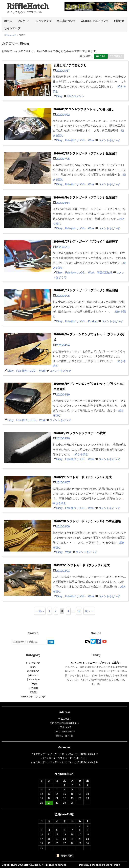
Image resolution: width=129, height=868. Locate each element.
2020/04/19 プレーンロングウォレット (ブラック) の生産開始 (89, 386)
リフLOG (33, 688)
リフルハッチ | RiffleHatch (79, 754)
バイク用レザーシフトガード (46, 754)
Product (93, 321)
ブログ (21, 21)
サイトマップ (12, 28)
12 (79, 611)
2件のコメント (76, 96)
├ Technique (33, 680)
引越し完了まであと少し (70, 65)
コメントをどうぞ (109, 140)
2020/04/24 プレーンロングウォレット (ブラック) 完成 (89, 337)
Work (91, 140)
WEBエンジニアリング (94, 21)
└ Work (33, 684)
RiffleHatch (28, 6)
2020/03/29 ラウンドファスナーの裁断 (80, 433)
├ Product (33, 675)
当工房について (66, 21)
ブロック (118, 56)
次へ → (89, 611)
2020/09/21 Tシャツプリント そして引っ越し (84, 109)
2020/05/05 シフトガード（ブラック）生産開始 (86, 290)
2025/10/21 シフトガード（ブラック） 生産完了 (96, 663)
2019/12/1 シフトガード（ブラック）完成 (81, 565)
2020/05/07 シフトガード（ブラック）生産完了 (86, 241)
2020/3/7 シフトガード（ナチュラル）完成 (82, 477)
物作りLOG (33, 671)
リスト (103, 56)
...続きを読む (80, 454)
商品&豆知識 (105, 273)
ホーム (8, 21)
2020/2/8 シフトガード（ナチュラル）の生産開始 (87, 521)
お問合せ (119, 21)
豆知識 (33, 692)
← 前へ (39, 611)
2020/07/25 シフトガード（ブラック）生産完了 (86, 153)
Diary (59, 96)
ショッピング (44, 21)
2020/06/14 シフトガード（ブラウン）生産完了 (86, 197)
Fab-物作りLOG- (75, 140)
